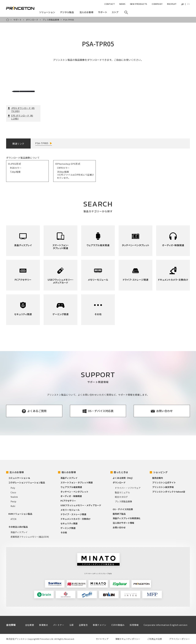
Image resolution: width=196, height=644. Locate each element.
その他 (64, 532)
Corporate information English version (165, 625)
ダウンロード (32, 20)
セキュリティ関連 (69, 523)
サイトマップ (102, 639)
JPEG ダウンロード (21, 110)
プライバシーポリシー (179, 639)
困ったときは (121, 472)
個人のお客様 (69, 472)
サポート (17, 20)
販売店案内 (158, 478)
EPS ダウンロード (20, 117)
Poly (13, 488)
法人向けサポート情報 (123, 523)
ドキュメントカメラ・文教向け (75, 519)
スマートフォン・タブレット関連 (77, 482)
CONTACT (110, 4)
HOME (8, 20)
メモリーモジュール (70, 510)
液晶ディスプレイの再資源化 (127, 518)
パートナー (59, 625)
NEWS (122, 4)
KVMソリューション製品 (20, 514)
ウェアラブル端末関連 (71, 487)
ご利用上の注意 (155, 639)
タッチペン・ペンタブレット (74, 492)
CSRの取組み (118, 625)
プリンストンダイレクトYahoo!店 (169, 492)
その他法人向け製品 (18, 527)
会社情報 (11, 625)
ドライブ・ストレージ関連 (73, 514)
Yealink (14, 497)
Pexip (13, 501)
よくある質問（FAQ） (123, 478)
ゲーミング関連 (68, 528)
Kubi (13, 506)
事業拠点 (43, 625)
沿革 (72, 625)
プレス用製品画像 (51, 20)
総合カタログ (121, 497)
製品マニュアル (122, 492)
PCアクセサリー (68, 501)
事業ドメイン (100, 625)
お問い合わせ (119, 527)
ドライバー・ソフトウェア (128, 488)
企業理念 (83, 625)
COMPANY (157, 4)
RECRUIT (172, 4)
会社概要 (30, 625)
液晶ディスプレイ (19, 532)
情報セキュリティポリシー (128, 639)
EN (188, 4)
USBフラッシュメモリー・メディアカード (81, 505)
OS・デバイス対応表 (123, 509)
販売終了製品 (119, 514)
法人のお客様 (17, 472)
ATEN (13, 519)
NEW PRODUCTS (139, 4)
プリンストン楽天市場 (163, 487)
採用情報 (134, 625)
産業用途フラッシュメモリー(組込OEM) (30, 537)
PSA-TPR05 (42, 143)
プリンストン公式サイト (164, 482)
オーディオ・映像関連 (71, 496)
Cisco (13, 492)
